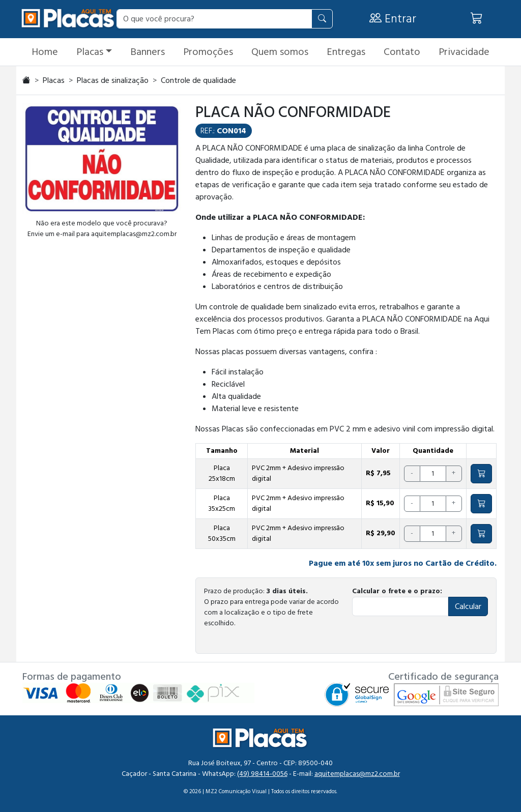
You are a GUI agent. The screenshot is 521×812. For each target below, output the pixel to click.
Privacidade (464, 52)
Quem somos (280, 52)
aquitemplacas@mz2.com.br (357, 774)
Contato (402, 52)
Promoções (208, 52)
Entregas (346, 52)
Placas (90, 52)
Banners (148, 52)
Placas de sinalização (113, 80)
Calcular (468, 606)
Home (45, 52)
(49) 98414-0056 (262, 774)
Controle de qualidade (198, 80)
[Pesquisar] (322, 19)
